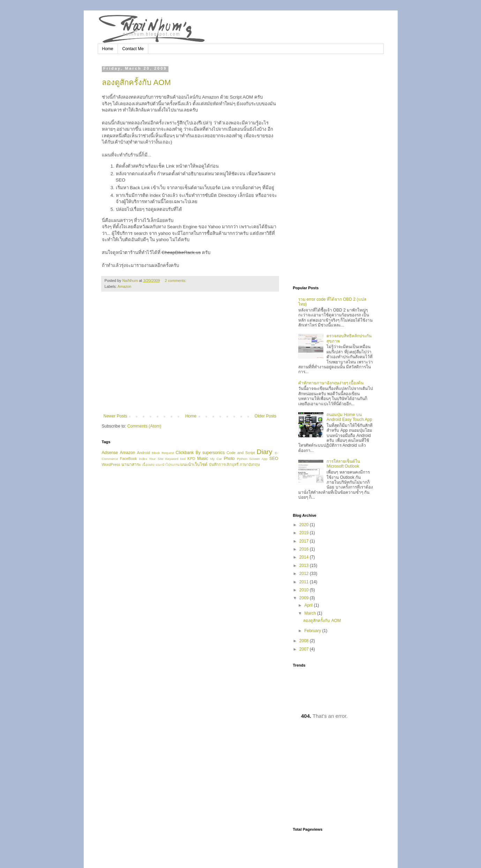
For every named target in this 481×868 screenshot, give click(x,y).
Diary (265, 452)
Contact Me (133, 49)
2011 (305, 582)
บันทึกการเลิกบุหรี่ (224, 464)
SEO (274, 459)
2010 (305, 590)
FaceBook (129, 459)
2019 (305, 533)
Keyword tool (175, 459)
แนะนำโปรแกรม (168, 465)
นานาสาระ (131, 464)
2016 (305, 549)
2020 (305, 525)
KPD (191, 459)
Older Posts (266, 416)
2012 (305, 574)
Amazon (125, 286)
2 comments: (176, 281)
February (313, 631)
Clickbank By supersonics (200, 453)
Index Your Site (151, 459)
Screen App (258, 459)
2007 (305, 649)
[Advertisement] (190, 356)
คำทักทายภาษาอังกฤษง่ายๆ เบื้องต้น (331, 383)
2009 (305, 598)
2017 (305, 541)
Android (144, 453)
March (311, 613)
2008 (305, 641)
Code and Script (240, 453)
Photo (229, 459)
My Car (216, 459)
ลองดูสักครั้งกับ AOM (136, 82)
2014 (305, 557)
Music (202, 459)
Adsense (110, 453)
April (309, 605)
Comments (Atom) (144, 426)
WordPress (111, 464)
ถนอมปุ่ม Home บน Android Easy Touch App (349, 417)
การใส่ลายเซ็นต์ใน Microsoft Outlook (343, 464)
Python (242, 459)
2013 (305, 566)
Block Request (163, 453)
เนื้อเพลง (148, 465)
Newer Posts (115, 416)
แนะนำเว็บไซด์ (194, 464)
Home (108, 49)
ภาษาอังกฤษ (250, 464)
